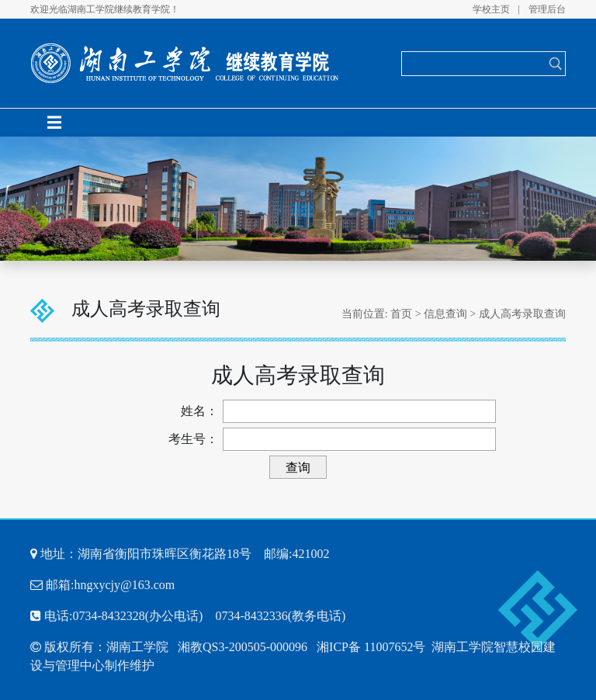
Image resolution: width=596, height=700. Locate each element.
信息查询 (445, 314)
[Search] (474, 63)
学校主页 (491, 9)
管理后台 (547, 9)
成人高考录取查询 (522, 314)
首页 (401, 314)
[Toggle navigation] (54, 123)
